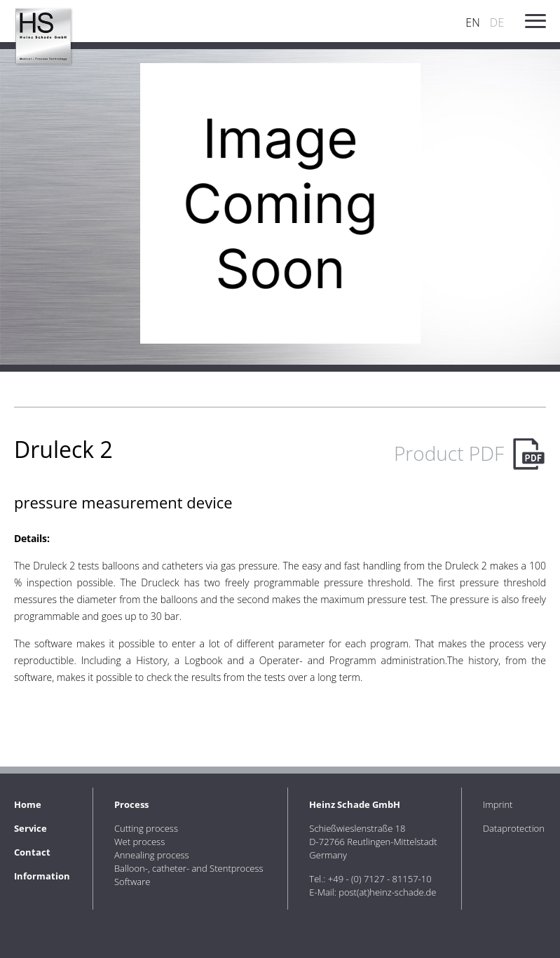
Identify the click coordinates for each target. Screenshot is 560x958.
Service (30, 828)
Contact (32, 852)
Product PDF (449, 453)
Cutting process (146, 828)
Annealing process (152, 855)
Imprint (498, 804)
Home (28, 804)
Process (131, 804)
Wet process (139, 842)
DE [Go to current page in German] (497, 22)
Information (42, 876)
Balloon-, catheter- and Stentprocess (189, 868)
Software (132, 882)
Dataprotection (514, 828)
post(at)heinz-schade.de (387, 892)
